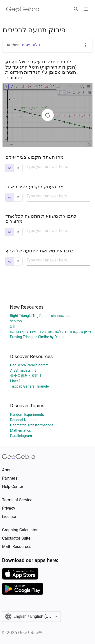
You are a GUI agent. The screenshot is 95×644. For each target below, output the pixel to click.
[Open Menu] (86, 9)
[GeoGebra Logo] (23, 9)
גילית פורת (31, 45)
